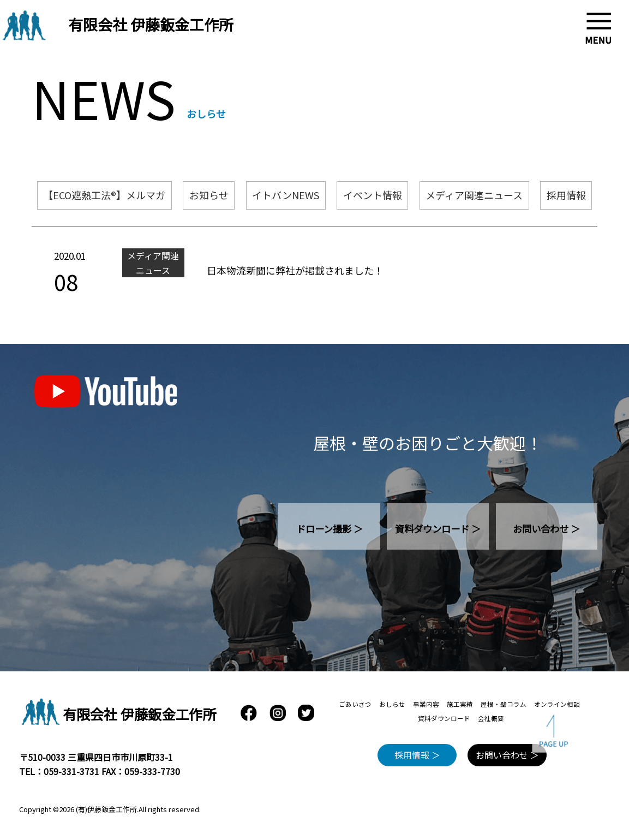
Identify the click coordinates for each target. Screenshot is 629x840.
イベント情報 (373, 195)
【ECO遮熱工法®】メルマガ (104, 195)
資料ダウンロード (444, 718)
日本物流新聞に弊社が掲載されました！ (295, 270)
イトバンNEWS (286, 195)
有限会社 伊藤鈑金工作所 (151, 24)
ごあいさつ (355, 704)
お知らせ (209, 195)
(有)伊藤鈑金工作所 (106, 809)
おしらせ (392, 704)
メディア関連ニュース (474, 195)
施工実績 (460, 704)
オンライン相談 (557, 704)
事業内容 (426, 704)
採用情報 (566, 195)
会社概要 (491, 718)
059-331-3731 (71, 771)
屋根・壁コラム (504, 704)
